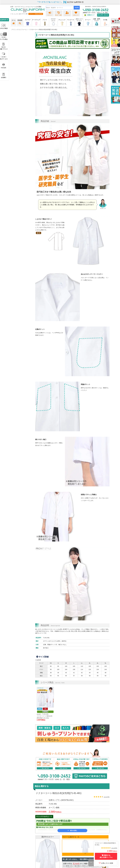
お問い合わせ (103, 15)
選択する (106, 856)
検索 (77, 8)
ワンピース (71, 20)
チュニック (62, 20)
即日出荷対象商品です (44, 817)
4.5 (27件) (107, 797)
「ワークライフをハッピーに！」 (50, 2)
